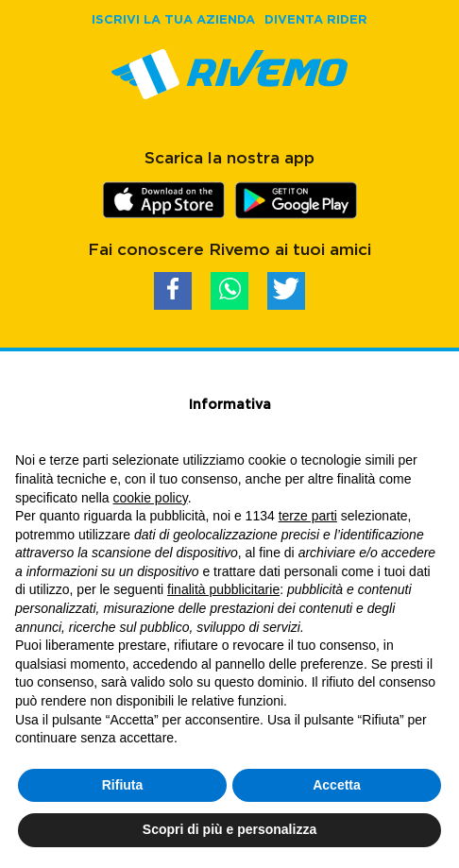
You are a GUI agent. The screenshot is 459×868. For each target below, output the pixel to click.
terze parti (308, 516)
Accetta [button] (337, 785)
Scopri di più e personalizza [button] (229, 829)
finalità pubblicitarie (223, 589)
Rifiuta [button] (123, 785)
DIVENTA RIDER (316, 19)
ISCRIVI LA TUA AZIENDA (173, 19)
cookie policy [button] (151, 498)
